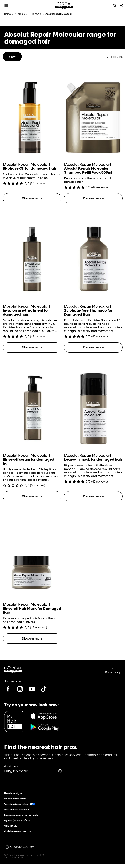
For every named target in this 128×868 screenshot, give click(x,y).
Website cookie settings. (18, 810)
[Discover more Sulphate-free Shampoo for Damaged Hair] (93, 347)
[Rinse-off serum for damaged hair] (32, 423)
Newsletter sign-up (15, 793)
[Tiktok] (44, 689)
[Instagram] (20, 689)
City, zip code (11, 766)
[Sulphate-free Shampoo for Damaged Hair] (93, 274)
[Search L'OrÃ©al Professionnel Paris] (115, 6)
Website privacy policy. (20, 804)
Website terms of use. (16, 799)
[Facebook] (8, 689)
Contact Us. (11, 826)
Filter (12, 57)
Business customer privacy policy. (23, 815)
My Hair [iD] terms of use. (18, 820)
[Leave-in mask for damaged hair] (93, 421)
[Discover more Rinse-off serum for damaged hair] (32, 496)
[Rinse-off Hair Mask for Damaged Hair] (32, 568)
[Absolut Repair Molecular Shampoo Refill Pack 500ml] (93, 128)
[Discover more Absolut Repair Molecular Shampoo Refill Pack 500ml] (93, 198)
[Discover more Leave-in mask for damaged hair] (93, 496)
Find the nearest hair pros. (19, 831)
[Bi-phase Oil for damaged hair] (32, 126)
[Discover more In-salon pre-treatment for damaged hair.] (32, 347)
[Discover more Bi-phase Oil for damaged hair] (32, 198)
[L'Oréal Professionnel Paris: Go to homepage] (64, 6)
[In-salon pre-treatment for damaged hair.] (32, 274)
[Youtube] (32, 689)
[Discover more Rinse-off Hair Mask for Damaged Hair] (32, 638)
